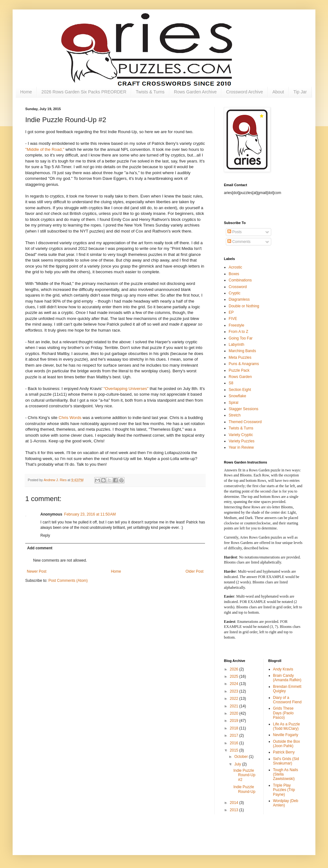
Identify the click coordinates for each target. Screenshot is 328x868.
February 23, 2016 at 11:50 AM (90, 514)
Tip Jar (300, 92)
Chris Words (70, 418)
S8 (231, 383)
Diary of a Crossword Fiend (287, 700)
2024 (235, 684)
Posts (234, 232)
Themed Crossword (245, 422)
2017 (235, 735)
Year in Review (241, 447)
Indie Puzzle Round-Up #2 (244, 775)
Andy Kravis (283, 669)
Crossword (238, 287)
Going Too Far (241, 338)
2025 (235, 676)
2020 (235, 713)
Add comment (40, 548)
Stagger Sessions (243, 409)
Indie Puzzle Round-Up (244, 789)
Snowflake (237, 396)
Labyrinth (236, 345)
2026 (235, 669)
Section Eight (240, 390)
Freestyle (236, 325)
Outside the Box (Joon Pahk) (287, 744)
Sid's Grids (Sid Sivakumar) (286, 761)
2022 (235, 699)
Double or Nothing (244, 306)
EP (231, 312)
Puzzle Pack (239, 370)
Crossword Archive (245, 92)
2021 (235, 706)
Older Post (194, 571)
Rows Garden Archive (195, 92)
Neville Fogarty (286, 735)
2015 (235, 750)
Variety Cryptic (241, 435)
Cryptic (234, 293)
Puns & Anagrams (244, 364)
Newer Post (37, 571)
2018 (235, 728)
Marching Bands (242, 351)
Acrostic (235, 267)
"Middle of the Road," (45, 149)
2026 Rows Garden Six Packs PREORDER (84, 92)
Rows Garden (240, 377)
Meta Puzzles (240, 357)
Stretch (235, 415)
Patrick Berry (284, 752)
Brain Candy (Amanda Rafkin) (287, 678)
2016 (235, 743)
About (278, 92)
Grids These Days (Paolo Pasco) (283, 713)
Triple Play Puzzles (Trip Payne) (284, 790)
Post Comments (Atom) (68, 581)
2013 (235, 810)
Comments (239, 242)
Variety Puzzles (242, 441)
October (242, 757)
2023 (235, 691)
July (238, 764)
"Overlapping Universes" (126, 389)
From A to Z (238, 332)
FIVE (233, 319)
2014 (235, 803)
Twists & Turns (150, 92)
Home (26, 92)
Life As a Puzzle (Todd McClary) (287, 726)
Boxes (234, 274)
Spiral (234, 403)
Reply (45, 535)
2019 (235, 721)
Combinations (240, 280)
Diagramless (239, 299)
